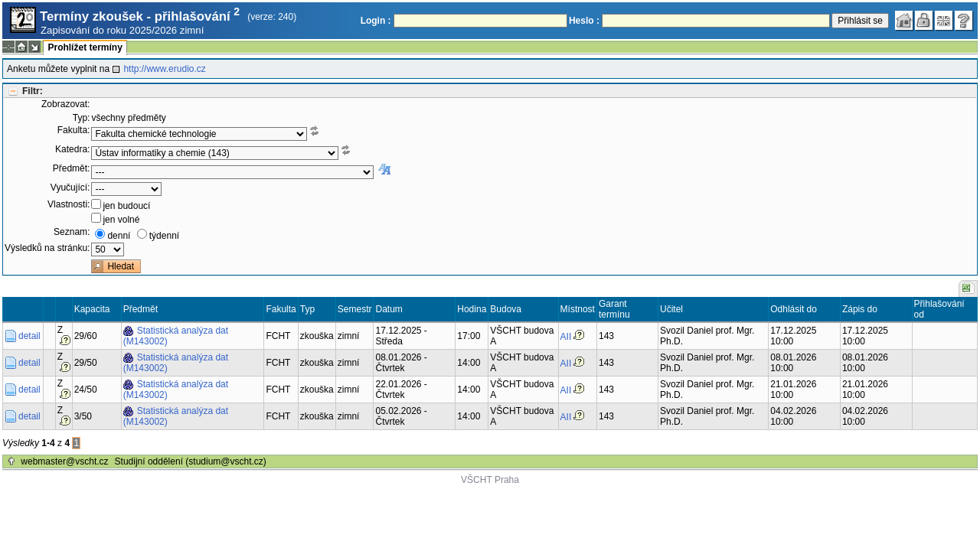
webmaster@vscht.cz (64, 461)
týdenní (164, 236)
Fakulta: (74, 130)
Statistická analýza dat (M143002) (176, 336)
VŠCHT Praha (490, 480)
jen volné (121, 220)
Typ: (82, 118)
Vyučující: (70, 187)
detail (29, 336)
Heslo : (584, 21)
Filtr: (33, 91)
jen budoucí (126, 206)
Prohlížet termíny (85, 47)
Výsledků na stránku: (47, 248)
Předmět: (72, 168)
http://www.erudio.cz (164, 69)
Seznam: (72, 232)
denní (119, 236)
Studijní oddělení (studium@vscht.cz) (191, 461)
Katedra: (72, 149)
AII (566, 337)
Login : (376, 21)
